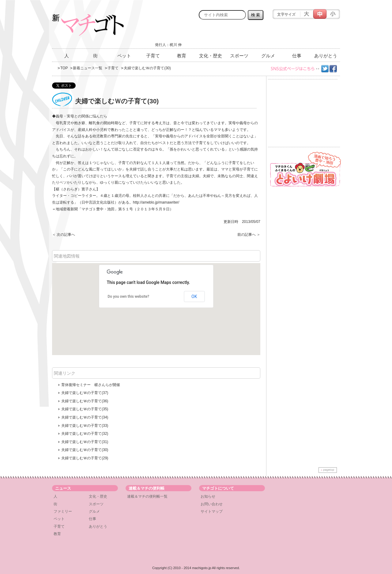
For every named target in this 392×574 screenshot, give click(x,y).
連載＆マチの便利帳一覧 (147, 496)
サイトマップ (212, 511)
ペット (124, 56)
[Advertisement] (268, 36)
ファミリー (63, 511)
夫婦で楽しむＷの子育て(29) (85, 458)
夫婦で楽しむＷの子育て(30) (85, 450)
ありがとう (326, 56)
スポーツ (239, 56)
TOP (64, 68)
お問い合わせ (212, 504)
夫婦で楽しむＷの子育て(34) (85, 417)
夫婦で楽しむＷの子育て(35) (85, 409)
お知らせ (208, 496)
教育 (182, 56)
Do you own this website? (129, 297)
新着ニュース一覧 (88, 68)
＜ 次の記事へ (64, 235)
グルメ (268, 56)
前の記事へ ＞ (249, 235)
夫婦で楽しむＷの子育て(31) (85, 442)
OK (194, 297)
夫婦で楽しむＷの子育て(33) (85, 426)
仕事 (297, 56)
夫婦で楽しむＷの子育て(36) (85, 401)
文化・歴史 (211, 56)
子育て (153, 56)
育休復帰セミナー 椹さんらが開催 (91, 385)
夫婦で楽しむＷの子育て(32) (85, 434)
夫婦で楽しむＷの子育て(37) (85, 393)
